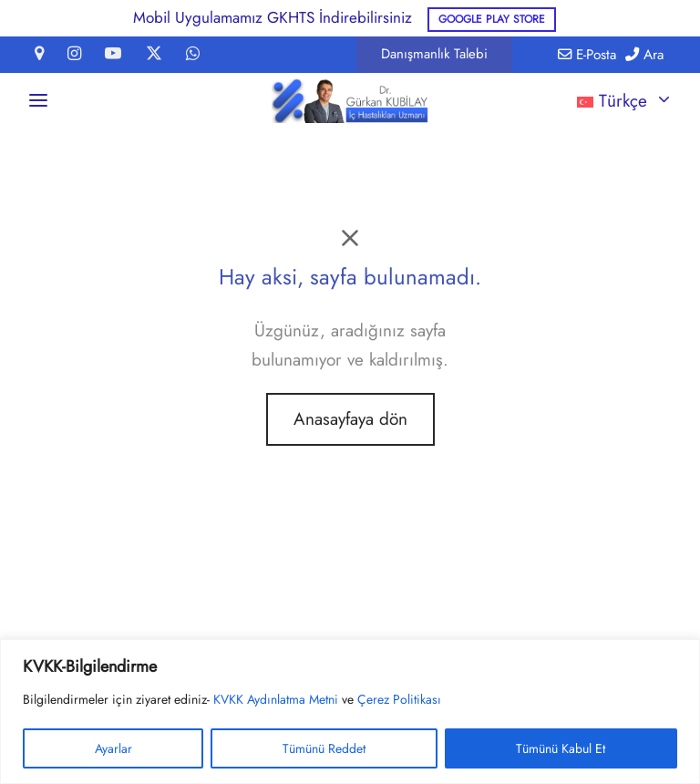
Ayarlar (113, 748)
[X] (154, 55)
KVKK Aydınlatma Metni (276, 699)
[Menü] (38, 100)
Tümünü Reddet (324, 748)
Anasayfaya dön (350, 419)
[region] (350, 712)
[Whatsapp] (193, 55)
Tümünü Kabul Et (561, 748)
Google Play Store (492, 19)
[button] (434, 54)
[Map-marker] (39, 55)
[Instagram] (74, 55)
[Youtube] (113, 55)
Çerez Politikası (399, 699)
